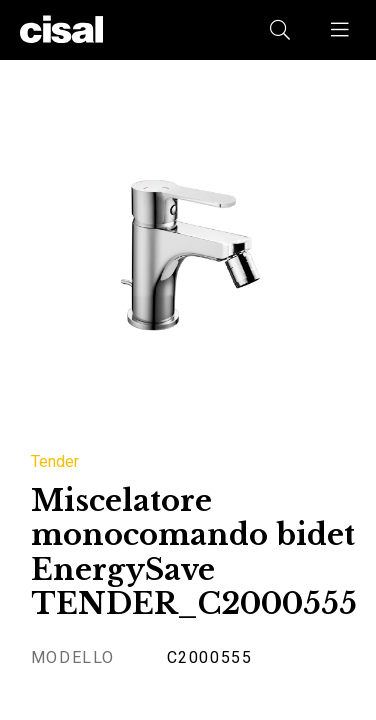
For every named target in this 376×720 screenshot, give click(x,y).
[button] (341, 30)
